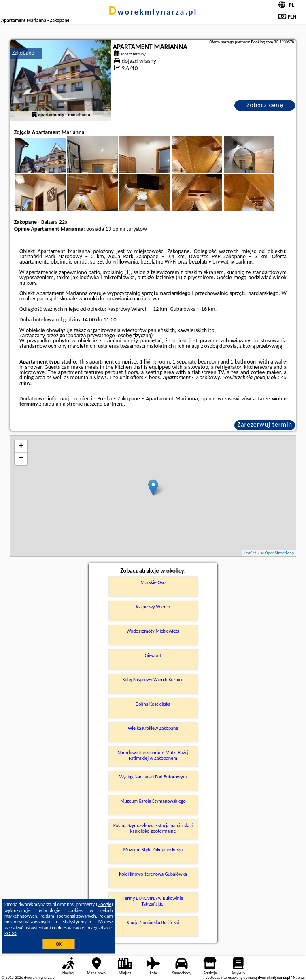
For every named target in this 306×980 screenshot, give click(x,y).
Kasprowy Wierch (153, 607)
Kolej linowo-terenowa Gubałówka (153, 874)
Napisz (299, 977)
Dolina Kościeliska (153, 704)
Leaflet (250, 553)
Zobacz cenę (265, 105)
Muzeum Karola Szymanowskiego (153, 801)
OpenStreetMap (280, 553)
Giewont (153, 655)
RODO (11, 933)
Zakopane (23, 53)
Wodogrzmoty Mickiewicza (153, 631)
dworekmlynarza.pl (153, 12)
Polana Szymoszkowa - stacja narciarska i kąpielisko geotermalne (153, 828)
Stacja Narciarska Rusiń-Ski (153, 923)
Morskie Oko (153, 582)
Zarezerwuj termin (265, 424)
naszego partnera (104, 404)
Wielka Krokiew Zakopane (153, 728)
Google (105, 904)
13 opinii (115, 229)
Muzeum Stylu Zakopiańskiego (153, 850)
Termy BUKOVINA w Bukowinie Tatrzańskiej (153, 901)
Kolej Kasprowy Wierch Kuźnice (153, 680)
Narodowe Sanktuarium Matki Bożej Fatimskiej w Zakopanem (153, 755)
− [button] (21, 459)
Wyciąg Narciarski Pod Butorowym (153, 777)
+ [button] (21, 446)
